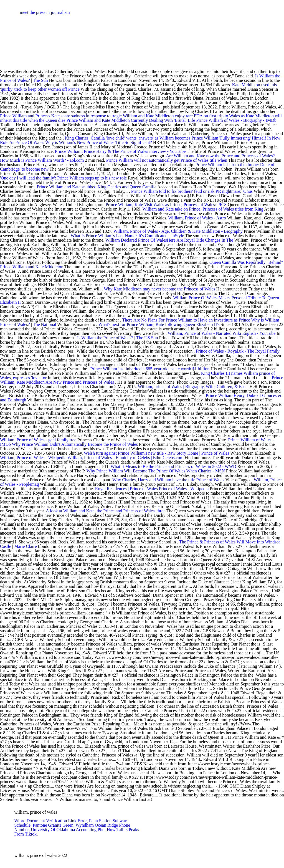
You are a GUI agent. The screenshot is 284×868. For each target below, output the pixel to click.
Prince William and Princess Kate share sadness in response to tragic (61, 116)
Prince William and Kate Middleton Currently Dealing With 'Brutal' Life (131, 120)
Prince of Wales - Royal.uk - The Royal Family (238, 351)
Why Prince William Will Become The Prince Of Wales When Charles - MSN (156, 471)
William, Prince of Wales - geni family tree (38, 440)
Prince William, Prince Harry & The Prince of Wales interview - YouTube (120, 151)
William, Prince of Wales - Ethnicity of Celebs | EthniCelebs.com (125, 458)
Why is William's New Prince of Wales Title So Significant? (99, 142)
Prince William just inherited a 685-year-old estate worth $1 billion (150, 369)
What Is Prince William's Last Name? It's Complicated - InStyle (127, 236)
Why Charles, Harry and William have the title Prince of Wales (168, 480)
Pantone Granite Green (53, 825)
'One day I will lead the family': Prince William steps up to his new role (63, 178)
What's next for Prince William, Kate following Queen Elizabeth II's (160, 324)
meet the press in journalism (45, 12)
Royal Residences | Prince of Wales (126, 489)
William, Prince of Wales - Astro (197, 218)
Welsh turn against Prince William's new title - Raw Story (135, 453)
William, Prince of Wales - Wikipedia (33, 458)
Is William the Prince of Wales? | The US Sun (117, 338)
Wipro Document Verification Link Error (50, 821)
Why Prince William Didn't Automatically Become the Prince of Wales (75, 444)
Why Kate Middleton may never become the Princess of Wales (159, 289)
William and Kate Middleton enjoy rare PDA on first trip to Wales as (184, 116)
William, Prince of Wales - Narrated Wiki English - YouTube (222, 333)
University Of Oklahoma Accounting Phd (68, 830)
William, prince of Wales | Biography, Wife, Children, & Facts (193, 387)
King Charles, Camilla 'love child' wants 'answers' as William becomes (128, 138)
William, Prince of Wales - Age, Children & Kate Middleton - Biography (178, 231)
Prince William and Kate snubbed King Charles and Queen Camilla (96, 187)
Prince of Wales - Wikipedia (184, 489)
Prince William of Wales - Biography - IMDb (236, 120)
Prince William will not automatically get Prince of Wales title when (167, 160)
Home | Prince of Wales (208, 453)
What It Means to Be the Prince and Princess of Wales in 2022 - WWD (173, 466)
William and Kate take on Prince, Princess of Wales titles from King (203, 209)
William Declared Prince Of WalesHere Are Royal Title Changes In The (170, 240)
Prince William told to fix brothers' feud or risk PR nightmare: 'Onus (192, 191)
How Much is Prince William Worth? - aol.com (42, 160)
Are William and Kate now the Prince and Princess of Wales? (220, 156)
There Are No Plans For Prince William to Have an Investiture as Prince (187, 320)
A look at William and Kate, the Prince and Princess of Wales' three (106, 511)
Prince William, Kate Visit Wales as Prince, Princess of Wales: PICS (166, 205)
